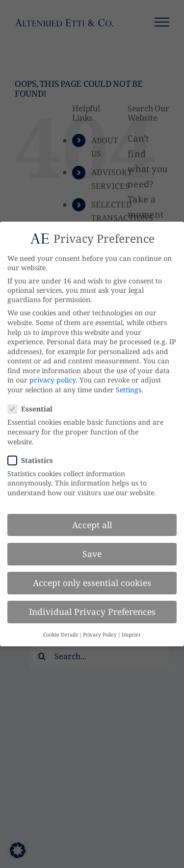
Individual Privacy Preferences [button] (92, 612)
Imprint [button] (131, 635)
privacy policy (53, 380)
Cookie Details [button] (61, 635)
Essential (34, 409)
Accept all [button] (92, 525)
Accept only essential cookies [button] (92, 583)
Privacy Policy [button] (100, 635)
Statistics (34, 460)
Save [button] (92, 554)
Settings (129, 390)
